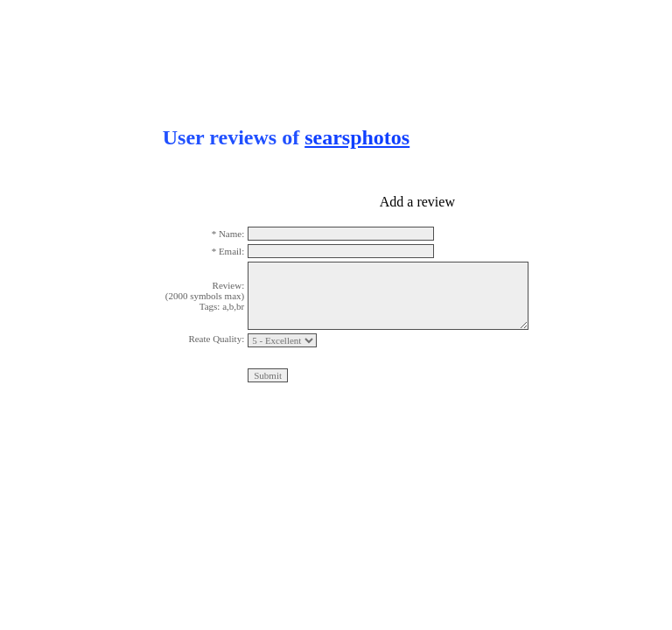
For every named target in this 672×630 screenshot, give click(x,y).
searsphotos (357, 137)
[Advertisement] (70, 262)
